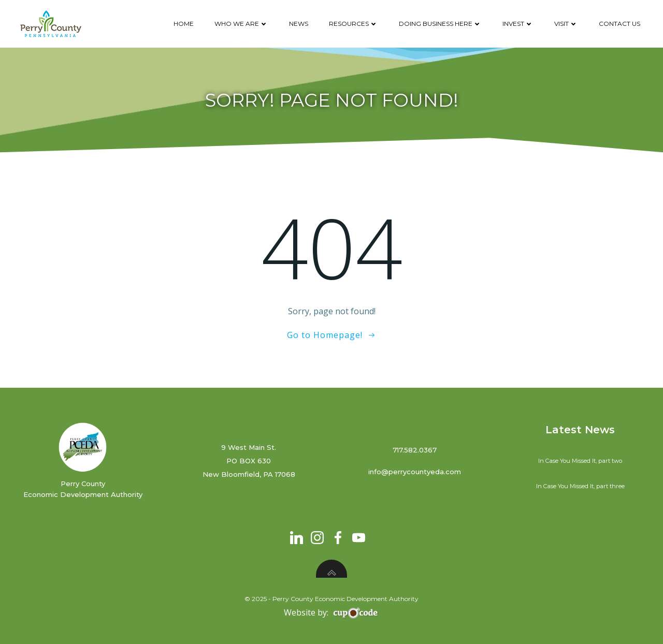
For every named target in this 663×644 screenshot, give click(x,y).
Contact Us (619, 24)
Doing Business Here (440, 24)
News (299, 24)
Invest (518, 24)
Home (184, 24)
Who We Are (241, 24)
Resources (354, 24)
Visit (566, 24)
